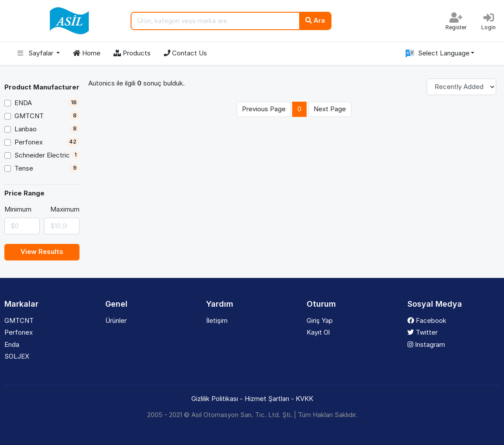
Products (132, 53)
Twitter (423, 332)
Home (87, 53)
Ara (315, 20)
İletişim (217, 320)
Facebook (427, 320)
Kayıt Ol (318, 332)
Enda (12, 344)
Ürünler (116, 320)
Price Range (24, 193)
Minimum (18, 209)
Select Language (436, 53)
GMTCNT (19, 320)
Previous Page (264, 109)
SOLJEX (17, 356)
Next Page (330, 109)
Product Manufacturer (42, 87)
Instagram (426, 344)
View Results (42, 252)
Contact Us (185, 53)
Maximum (65, 209)
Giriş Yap (320, 320)
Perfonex (19, 332)
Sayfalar (36, 53)
